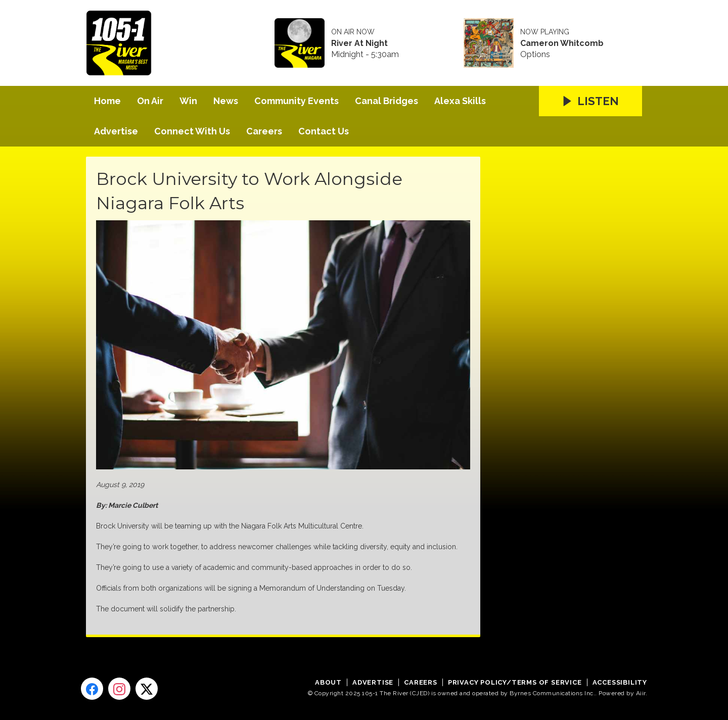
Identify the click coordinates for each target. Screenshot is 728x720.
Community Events (297, 101)
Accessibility (620, 682)
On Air (150, 101)
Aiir (641, 693)
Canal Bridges (386, 101)
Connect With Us (192, 131)
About (328, 682)
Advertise (116, 131)
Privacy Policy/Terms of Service (515, 682)
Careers (264, 131)
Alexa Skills (460, 101)
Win (188, 101)
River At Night (359, 43)
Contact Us (324, 131)
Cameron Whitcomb (562, 43)
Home (107, 101)
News (226, 101)
